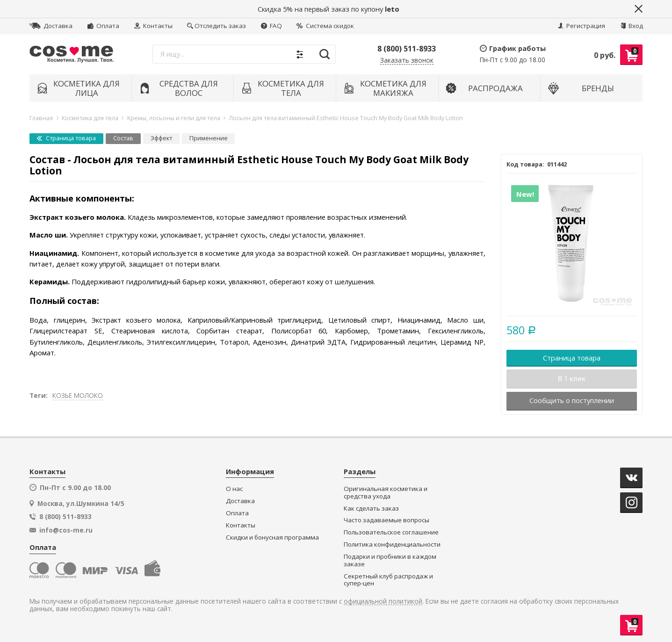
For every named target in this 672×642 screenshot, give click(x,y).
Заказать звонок (407, 61)
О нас (234, 489)
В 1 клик (572, 379)
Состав (123, 138)
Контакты (153, 26)
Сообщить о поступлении (572, 400)
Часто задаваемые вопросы (387, 520)
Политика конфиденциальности (392, 545)
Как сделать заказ (371, 509)
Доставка (51, 26)
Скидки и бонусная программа (272, 537)
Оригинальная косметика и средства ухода (386, 493)
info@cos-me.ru (66, 530)
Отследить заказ (217, 26)
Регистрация (582, 26)
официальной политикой (383, 602)
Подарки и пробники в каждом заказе (390, 560)
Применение (209, 138)
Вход (632, 26)
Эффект (161, 138)
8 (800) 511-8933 (407, 49)
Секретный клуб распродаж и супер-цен (388, 580)
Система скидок (325, 26)
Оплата (103, 26)
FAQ (271, 26)
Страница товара (66, 138)
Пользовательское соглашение (391, 532)
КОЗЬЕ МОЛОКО (78, 395)
